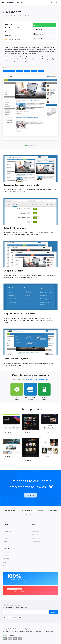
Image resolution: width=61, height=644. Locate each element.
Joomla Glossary (36, 538)
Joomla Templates (8, 528)
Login (57, 3)
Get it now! (38, 25)
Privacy (5, 555)
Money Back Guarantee (30, 578)
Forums (34, 528)
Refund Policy (7, 559)
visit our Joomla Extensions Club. (38, 379)
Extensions (6, 538)
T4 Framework (7, 535)
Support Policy (36, 542)
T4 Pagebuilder (7, 531)
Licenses (5, 562)
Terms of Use (6, 552)
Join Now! (30, 495)
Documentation (39, 34)
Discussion (38, 39)
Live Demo (38, 30)
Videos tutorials (36, 535)
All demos (5, 542)
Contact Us (6, 566)
